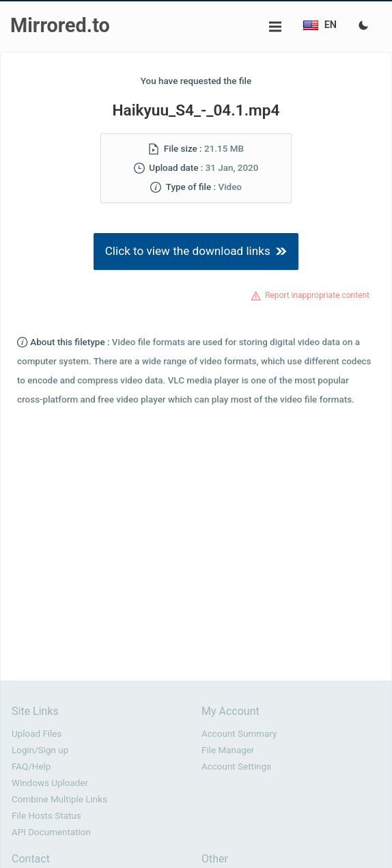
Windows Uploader (50, 783)
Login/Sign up (40, 750)
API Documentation (51, 832)
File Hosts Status (46, 816)
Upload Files (37, 734)
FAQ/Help (31, 767)
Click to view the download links (196, 251)
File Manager (228, 750)
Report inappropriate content (317, 295)
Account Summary (239, 734)
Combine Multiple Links (59, 799)
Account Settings (236, 767)
